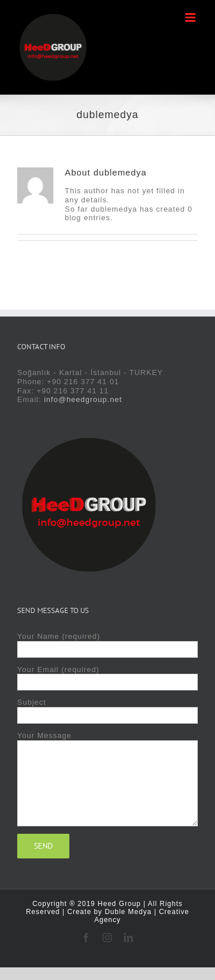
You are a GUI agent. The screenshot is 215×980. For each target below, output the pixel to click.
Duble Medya (128, 912)
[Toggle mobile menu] (191, 17)
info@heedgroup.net (83, 399)
